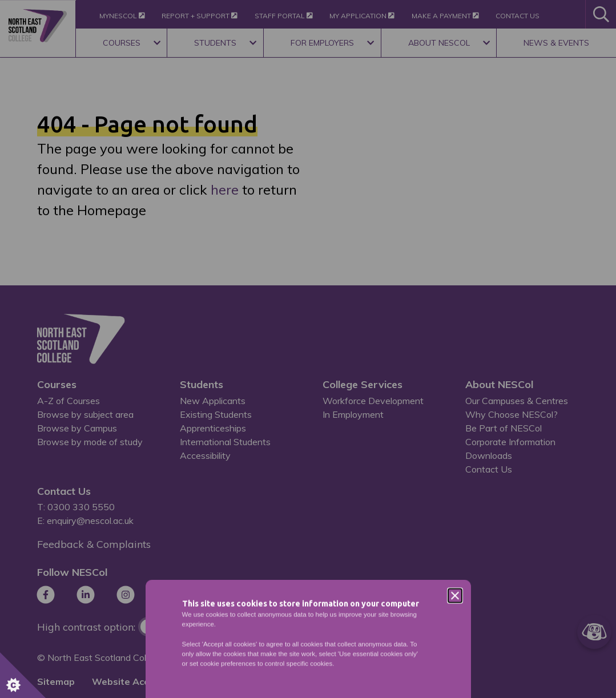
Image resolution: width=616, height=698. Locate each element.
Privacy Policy (318, 442)
